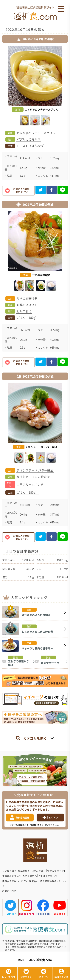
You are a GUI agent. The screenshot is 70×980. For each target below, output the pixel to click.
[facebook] (52, 190)
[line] (63, 190)
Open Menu (61, 9)
